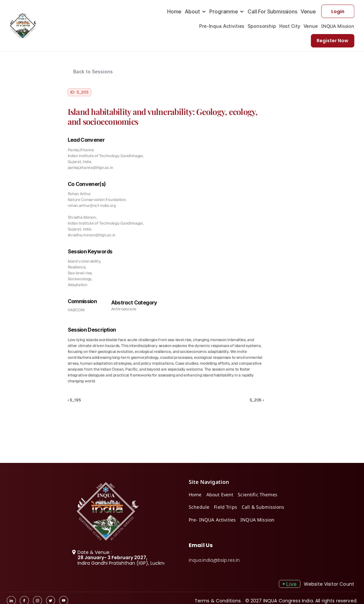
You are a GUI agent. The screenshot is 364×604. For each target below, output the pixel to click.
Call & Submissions (263, 507)
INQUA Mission (338, 26)
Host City (290, 26)
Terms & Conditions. (218, 600)
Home (174, 11)
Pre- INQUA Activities (212, 520)
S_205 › (257, 400)
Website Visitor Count (329, 584)
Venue (308, 11)
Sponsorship (262, 26)
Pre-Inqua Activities (222, 26)
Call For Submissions (272, 11)
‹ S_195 (74, 400)
